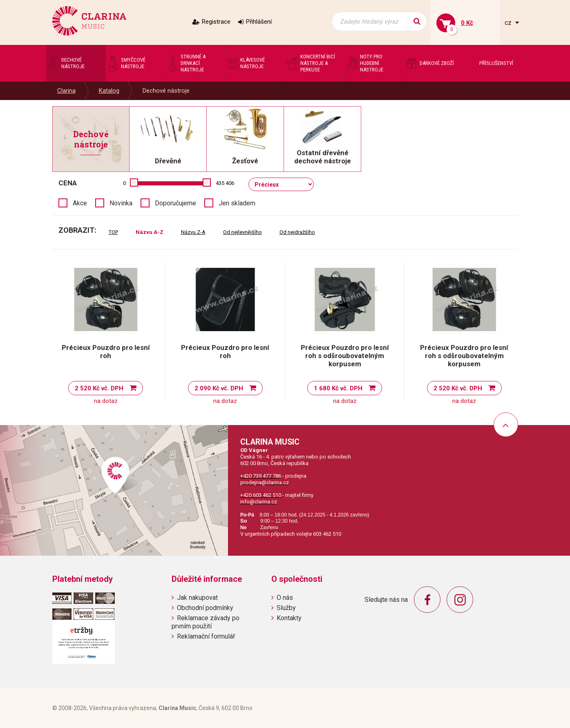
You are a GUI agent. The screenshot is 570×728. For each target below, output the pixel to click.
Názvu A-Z (150, 232)
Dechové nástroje (166, 91)
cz (509, 23)
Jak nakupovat (197, 598)
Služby (286, 608)
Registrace (216, 22)
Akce (80, 203)
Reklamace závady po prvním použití (206, 622)
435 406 (225, 183)
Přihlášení (259, 22)
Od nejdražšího (297, 232)
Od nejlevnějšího (243, 232)
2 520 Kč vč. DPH (99, 388)
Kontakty (289, 618)
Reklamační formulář (206, 636)
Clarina (66, 91)
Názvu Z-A (193, 232)
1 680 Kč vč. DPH (338, 388)
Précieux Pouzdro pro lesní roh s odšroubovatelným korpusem (345, 356)
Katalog (109, 91)
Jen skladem (237, 203)
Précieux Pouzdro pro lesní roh (106, 352)
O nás (285, 598)
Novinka (121, 203)
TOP (113, 232)
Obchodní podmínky (205, 608)
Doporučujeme (175, 203)
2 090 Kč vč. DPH (219, 388)
